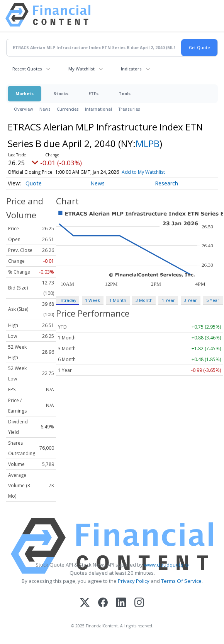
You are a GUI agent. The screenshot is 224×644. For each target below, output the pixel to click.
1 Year (168, 300)
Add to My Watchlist (156, 172)
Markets (25, 93)
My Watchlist (81, 69)
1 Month (118, 300)
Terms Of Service (181, 581)
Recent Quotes (27, 69)
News (45, 109)
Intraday (68, 300)
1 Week (92, 300)
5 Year (213, 300)
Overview (24, 109)
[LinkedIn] (121, 603)
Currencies (68, 109)
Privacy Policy (134, 581)
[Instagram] (139, 603)
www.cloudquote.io (166, 565)
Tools (125, 93)
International (98, 109)
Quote (34, 183)
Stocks (61, 93)
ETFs (93, 93)
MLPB (148, 143)
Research (166, 183)
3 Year (190, 300)
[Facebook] (103, 603)
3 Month (144, 300)
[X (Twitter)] (85, 603)
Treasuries (129, 109)
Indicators (131, 69)
